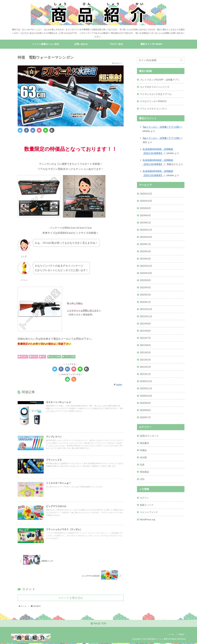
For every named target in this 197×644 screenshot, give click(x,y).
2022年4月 (145, 287)
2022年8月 (145, 280)
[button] (182, 60)
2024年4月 (145, 215)
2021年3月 (145, 360)
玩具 (42, 357)
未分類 (143, 457)
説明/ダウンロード (149, 436)
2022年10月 (146, 273)
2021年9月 (145, 324)
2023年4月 (145, 251)
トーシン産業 (69, 357)
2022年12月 (146, 266)
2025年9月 (145, 208)
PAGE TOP (98, 624)
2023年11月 (146, 230)
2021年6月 (145, 345)
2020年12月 (146, 381)
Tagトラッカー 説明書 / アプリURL (161, 127)
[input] (161, 60)
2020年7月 (145, 417)
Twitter (181, 635)
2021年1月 (145, 374)
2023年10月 (146, 237)
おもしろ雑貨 (54, 357)
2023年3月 (145, 259)
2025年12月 (146, 194)
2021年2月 (145, 367)
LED (142, 479)
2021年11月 (146, 316)
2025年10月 (146, 201)
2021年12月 (146, 309)
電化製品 (144, 472)
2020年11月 (146, 389)
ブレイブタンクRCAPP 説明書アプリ (160, 80)
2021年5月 (145, 352)
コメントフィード (149, 512)
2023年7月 (145, 244)
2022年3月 (145, 295)
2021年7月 (145, 338)
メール (171, 635)
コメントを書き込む (71, 598)
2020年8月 (145, 410)
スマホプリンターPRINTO (153, 101)
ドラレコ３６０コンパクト (154, 109)
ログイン (144, 498)
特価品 (33, 357)
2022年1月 (145, 302)
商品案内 (23, 357)
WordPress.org (148, 519)
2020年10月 (146, 396)
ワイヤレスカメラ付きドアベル (156, 94)
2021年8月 (145, 331)
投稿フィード (147, 505)
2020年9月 (145, 403)
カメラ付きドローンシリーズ (155, 87)
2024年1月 (145, 223)
